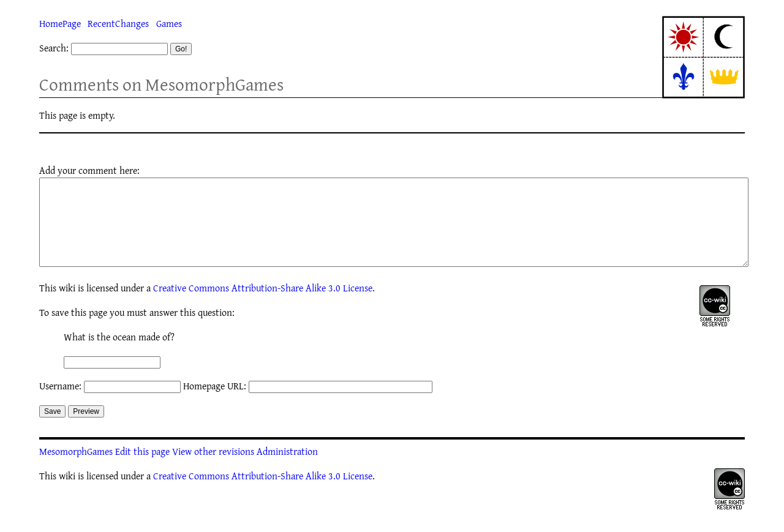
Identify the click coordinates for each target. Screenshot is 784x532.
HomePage (60, 23)
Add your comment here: (89, 170)
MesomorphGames (76, 470)
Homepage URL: (215, 404)
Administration (287, 470)
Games (169, 23)
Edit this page (142, 470)
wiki (67, 306)
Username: (60, 404)
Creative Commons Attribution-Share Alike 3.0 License (263, 306)
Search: (54, 48)
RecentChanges (118, 23)
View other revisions (213, 470)
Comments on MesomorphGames (161, 84)
